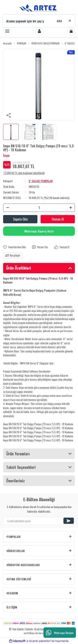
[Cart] (71, 31)
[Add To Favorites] (14, 247)
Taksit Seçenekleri (21, 467)
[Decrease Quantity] (7, 208)
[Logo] (39, 7)
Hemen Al (58, 219)
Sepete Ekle (20, 219)
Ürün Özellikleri (19, 268)
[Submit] (69, 521)
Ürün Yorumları (18, 454)
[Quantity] (39, 208)
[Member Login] (39, 31)
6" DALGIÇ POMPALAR (41, 181)
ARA (59, 21)
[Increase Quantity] (71, 208)
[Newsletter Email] (39, 521)
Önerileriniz (15, 481)
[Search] (39, 21)
